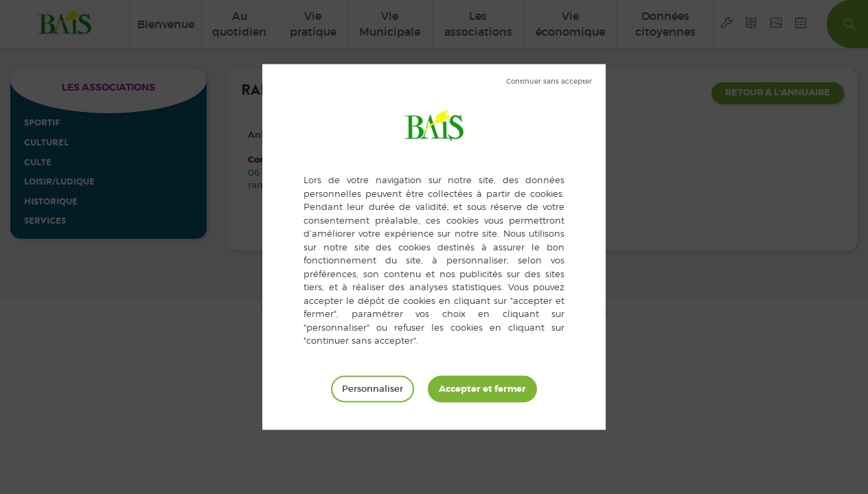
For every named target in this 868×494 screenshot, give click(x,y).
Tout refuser (549, 82)
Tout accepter (482, 389)
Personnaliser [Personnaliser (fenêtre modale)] (373, 389)
